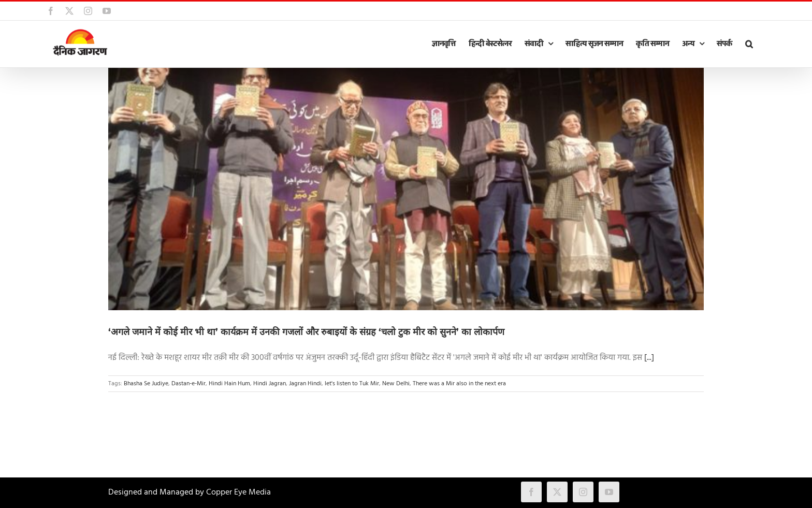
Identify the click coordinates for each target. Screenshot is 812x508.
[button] (749, 44)
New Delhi (396, 384)
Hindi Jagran (270, 384)
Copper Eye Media (238, 492)
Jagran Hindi (305, 384)
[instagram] (583, 492)
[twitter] (557, 492)
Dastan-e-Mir (189, 384)
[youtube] (609, 492)
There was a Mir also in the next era (459, 384)
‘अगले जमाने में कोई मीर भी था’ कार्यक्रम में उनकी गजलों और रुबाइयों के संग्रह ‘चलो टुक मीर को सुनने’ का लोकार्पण (306, 332)
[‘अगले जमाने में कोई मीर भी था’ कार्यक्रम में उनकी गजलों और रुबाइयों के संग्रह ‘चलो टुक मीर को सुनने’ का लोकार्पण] (406, 189)
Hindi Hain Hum (229, 384)
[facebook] (531, 492)
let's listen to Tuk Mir (352, 384)
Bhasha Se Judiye (146, 384)
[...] (649, 358)
